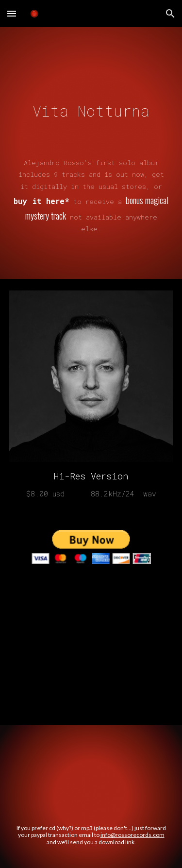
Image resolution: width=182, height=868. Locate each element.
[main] (91, 140)
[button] (12, 13)
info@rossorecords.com (132, 835)
